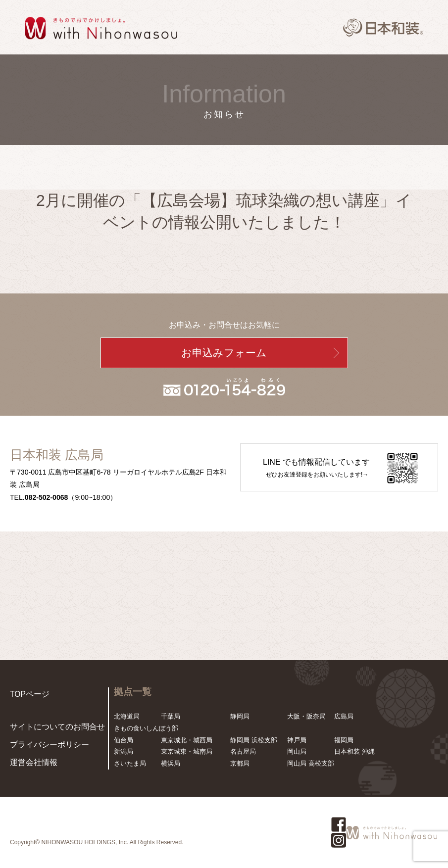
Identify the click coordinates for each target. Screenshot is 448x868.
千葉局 (171, 716)
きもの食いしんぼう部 (146, 728)
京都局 (240, 763)
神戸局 (297, 740)
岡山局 (297, 751)
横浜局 (171, 763)
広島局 (344, 716)
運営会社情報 (29, 763)
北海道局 (127, 716)
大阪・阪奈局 (306, 716)
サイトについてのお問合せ (49, 732)
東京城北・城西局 (187, 740)
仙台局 (124, 740)
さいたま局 (130, 763)
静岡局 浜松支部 (254, 740)
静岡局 (240, 716)
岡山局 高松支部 (311, 763)
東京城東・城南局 (187, 751)
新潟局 (124, 751)
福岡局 (344, 740)
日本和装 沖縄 (354, 751)
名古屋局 (243, 751)
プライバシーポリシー (42, 747)
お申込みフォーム (224, 353)
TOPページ (26, 693)
